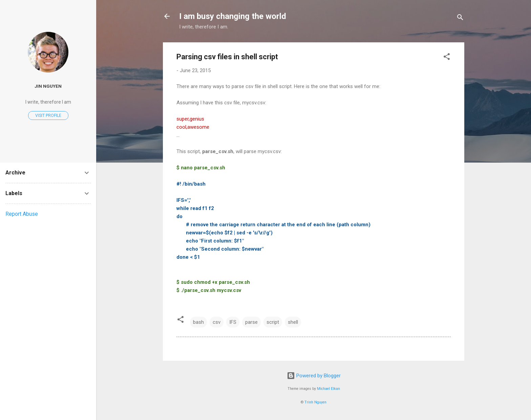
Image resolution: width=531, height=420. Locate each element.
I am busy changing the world (233, 16)
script (273, 322)
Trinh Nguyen (315, 402)
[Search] (460, 18)
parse (251, 322)
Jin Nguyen (48, 86)
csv (217, 322)
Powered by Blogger (314, 376)
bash (198, 322)
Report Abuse (22, 214)
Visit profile (48, 115)
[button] (447, 58)
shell (293, 322)
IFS (233, 322)
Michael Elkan (328, 389)
